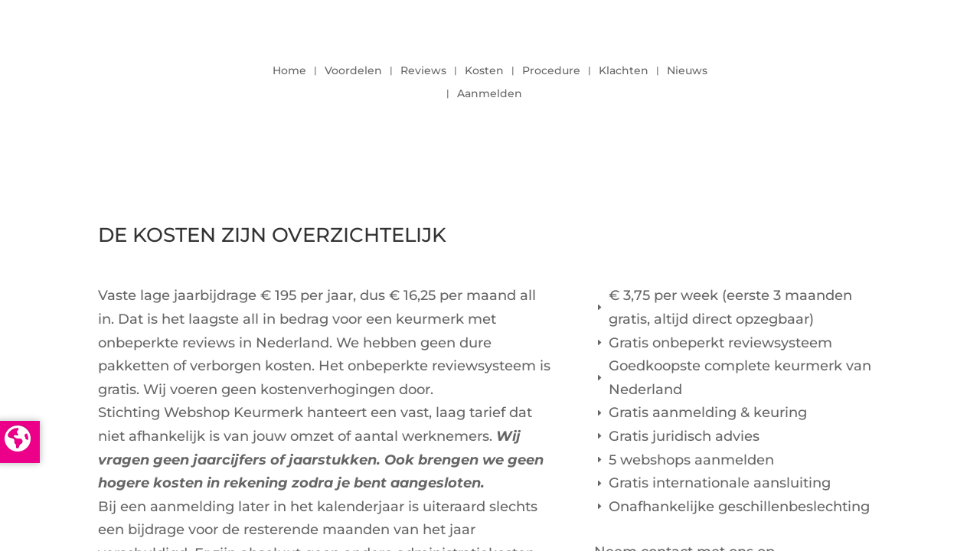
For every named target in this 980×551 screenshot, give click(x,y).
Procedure (551, 71)
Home (289, 71)
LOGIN (840, 78)
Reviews (423, 71)
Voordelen (353, 71)
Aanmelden (490, 94)
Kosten (484, 71)
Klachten (624, 71)
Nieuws (687, 71)
